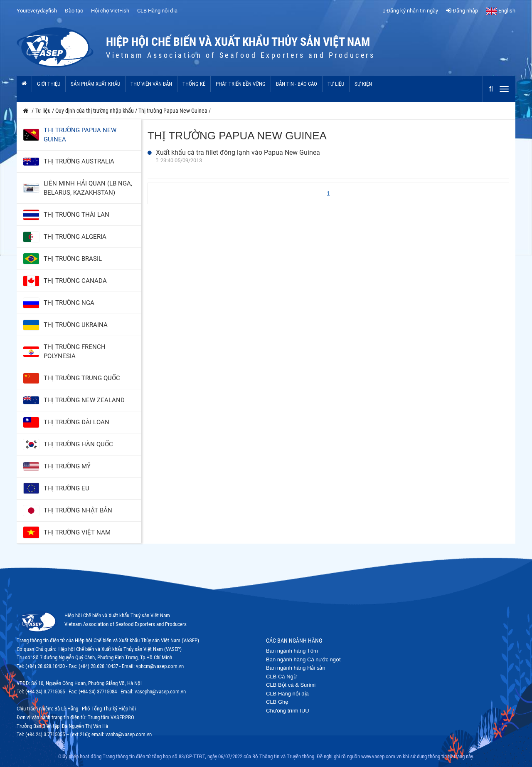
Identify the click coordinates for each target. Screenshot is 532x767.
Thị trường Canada (75, 281)
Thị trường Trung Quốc (82, 378)
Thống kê (194, 84)
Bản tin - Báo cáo (297, 84)
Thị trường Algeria (75, 237)
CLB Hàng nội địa (157, 11)
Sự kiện (363, 84)
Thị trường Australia (79, 161)
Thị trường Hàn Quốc (78, 444)
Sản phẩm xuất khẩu (95, 84)
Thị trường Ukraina (76, 325)
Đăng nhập (462, 11)
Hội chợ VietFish (110, 11)
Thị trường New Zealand (84, 400)
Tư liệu (336, 84)
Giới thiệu (49, 84)
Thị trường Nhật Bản (78, 510)
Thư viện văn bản (151, 84)
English (501, 11)
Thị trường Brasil (73, 259)
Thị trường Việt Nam (77, 532)
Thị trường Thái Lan (76, 215)
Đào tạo (74, 11)
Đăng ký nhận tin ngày (410, 11)
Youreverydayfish (37, 11)
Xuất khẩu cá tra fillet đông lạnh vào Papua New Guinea (238, 152)
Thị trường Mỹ (67, 466)
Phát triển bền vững (241, 84)
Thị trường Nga (69, 303)
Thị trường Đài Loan (76, 422)
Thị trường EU (66, 488)
